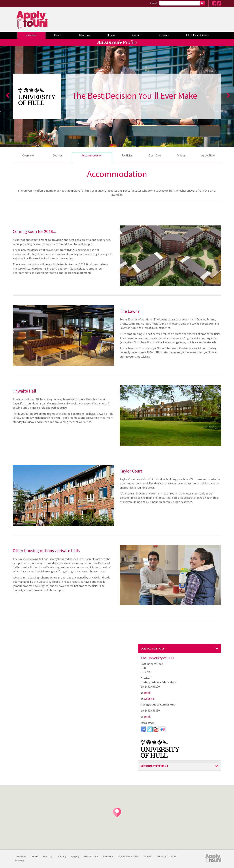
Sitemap (148, 856)
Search (154, 3)
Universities (31, 35)
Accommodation (92, 155)
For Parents (164, 35)
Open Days (84, 35)
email (147, 692)
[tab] (180, 649)
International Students (197, 35)
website (149, 699)
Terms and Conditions (167, 856)
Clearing (111, 35)
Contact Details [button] (180, 648)
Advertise (19, 861)
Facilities (127, 155)
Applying (136, 35)
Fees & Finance (91, 856)
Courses (58, 35)
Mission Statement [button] (180, 766)
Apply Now (208, 155)
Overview (28, 155)
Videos (181, 155)
